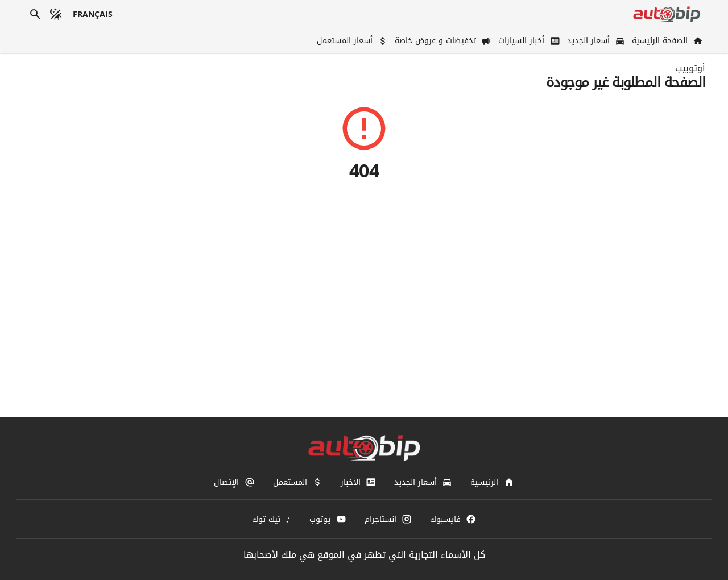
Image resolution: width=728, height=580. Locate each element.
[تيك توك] (272, 519)
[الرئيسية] (492, 482)
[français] (93, 14)
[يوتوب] (328, 519)
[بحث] (35, 14)
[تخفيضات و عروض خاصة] (442, 41)
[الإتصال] (234, 482)
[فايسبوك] (453, 519)
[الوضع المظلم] (56, 14)
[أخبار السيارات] (528, 41)
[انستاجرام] (388, 519)
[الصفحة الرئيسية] (666, 41)
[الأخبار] (358, 482)
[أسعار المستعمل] (351, 41)
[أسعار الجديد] (595, 41)
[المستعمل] (298, 482)
